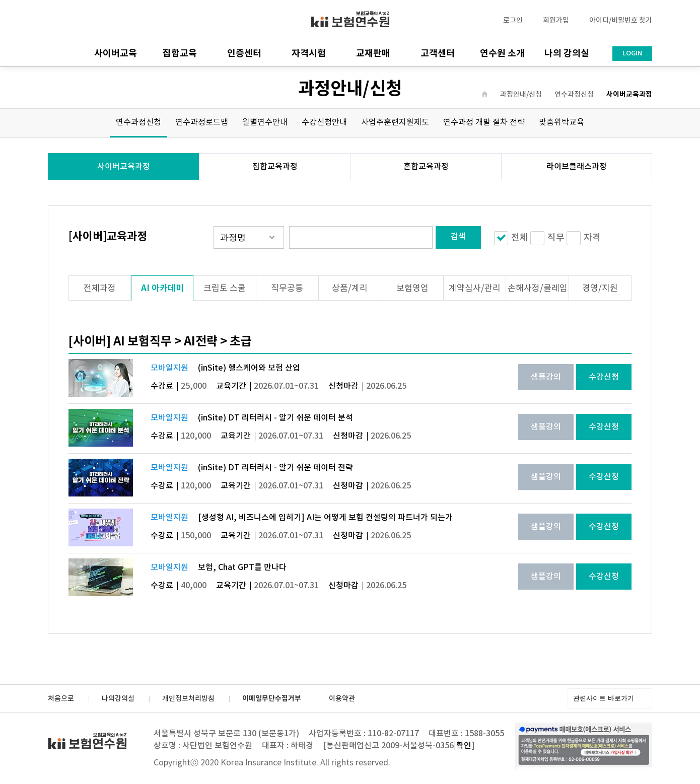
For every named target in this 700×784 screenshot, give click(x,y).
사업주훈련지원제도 (395, 122)
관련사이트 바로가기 (604, 698)
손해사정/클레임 (538, 289)
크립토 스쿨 (225, 289)
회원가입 (556, 21)
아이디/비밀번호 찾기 (621, 21)
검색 (458, 237)
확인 (464, 746)
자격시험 (309, 53)
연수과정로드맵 (202, 122)
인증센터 (244, 53)
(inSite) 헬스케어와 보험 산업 (249, 368)
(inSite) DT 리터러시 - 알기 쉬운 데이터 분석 (275, 418)
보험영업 (412, 289)
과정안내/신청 (521, 95)
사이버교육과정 (629, 95)
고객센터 (438, 53)
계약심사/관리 (475, 289)
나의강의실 (118, 699)
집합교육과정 (275, 167)
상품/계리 (350, 289)
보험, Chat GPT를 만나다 (242, 567)
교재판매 (373, 53)
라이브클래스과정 (577, 167)
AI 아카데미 (162, 288)
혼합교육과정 (426, 167)
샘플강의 (546, 377)
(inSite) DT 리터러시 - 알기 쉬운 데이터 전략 (275, 468)
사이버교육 (116, 53)
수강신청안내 (324, 122)
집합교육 (180, 53)
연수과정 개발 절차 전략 (484, 122)
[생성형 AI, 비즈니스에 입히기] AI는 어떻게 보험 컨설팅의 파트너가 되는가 (325, 518)
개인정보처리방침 (188, 699)
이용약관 (342, 699)
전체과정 (100, 289)
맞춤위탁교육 (562, 122)
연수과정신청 (574, 95)
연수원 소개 (502, 53)
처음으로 (61, 699)
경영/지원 (600, 289)
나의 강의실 (567, 53)
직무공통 (287, 289)
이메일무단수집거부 (272, 699)
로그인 (513, 21)
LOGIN (632, 53)
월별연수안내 (265, 122)
